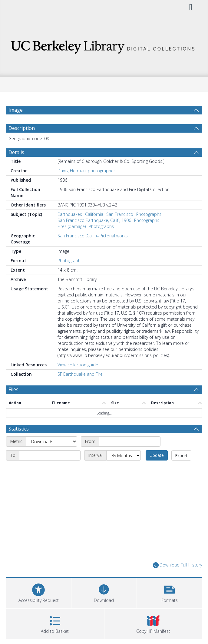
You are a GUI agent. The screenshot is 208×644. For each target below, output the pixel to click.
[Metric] (52, 441)
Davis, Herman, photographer (86, 171)
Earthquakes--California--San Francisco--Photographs (109, 214)
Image (16, 110)
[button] (170, 592)
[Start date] (130, 441)
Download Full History (177, 565)
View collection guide (78, 365)
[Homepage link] (104, 45)
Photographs (70, 261)
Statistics (19, 429)
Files (13, 389)
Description (22, 128)
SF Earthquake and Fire (80, 374)
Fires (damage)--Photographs (86, 226)
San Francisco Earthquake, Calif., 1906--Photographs (108, 220)
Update (157, 455)
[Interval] (124, 455)
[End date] (50, 455)
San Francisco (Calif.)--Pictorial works (93, 236)
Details (16, 152)
